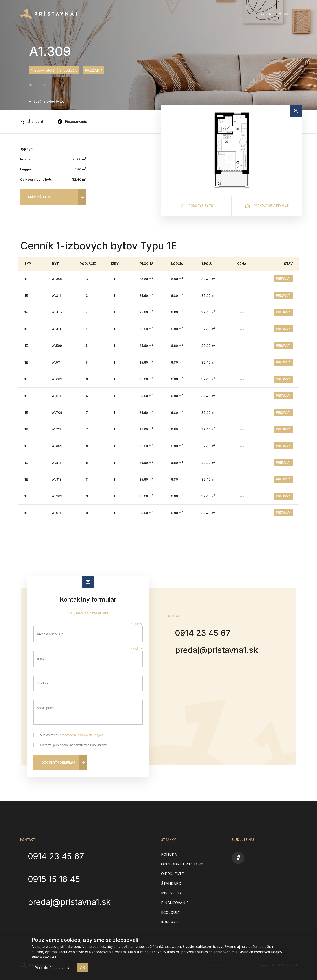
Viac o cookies (44, 957)
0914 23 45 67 (207, 633)
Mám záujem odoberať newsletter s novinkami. (73, 746)
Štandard (32, 121)
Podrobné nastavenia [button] (52, 968)
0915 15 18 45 (58, 878)
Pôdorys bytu (196, 206)
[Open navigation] (288, 14)
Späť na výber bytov (47, 101)
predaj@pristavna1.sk (222, 650)
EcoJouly (171, 912)
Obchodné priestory (182, 864)
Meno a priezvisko (50, 634)
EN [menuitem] (269, 14)
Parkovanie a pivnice (267, 206)
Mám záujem (39, 197)
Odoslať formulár (58, 762)
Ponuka (169, 854)
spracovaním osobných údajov (80, 735)
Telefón (42, 683)
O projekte (172, 874)
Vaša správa (46, 708)
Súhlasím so (70, 735)
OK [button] (82, 968)
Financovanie (72, 121)
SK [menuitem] (262, 14)
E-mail (42, 659)
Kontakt (170, 922)
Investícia (171, 893)
